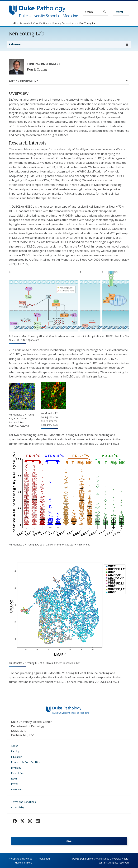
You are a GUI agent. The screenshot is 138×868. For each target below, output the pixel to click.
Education (17, 757)
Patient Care (18, 773)
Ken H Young (37, 69)
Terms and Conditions (23, 802)
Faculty (15, 751)
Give (69, 841)
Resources (17, 789)
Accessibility (18, 807)
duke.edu (45, 859)
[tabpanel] (69, 387)
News (14, 779)
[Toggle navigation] (121, 12)
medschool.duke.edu (21, 859)
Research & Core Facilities (26, 762)
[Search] (104, 12)
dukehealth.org (24, 863)
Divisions (16, 768)
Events (15, 784)
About (14, 746)
